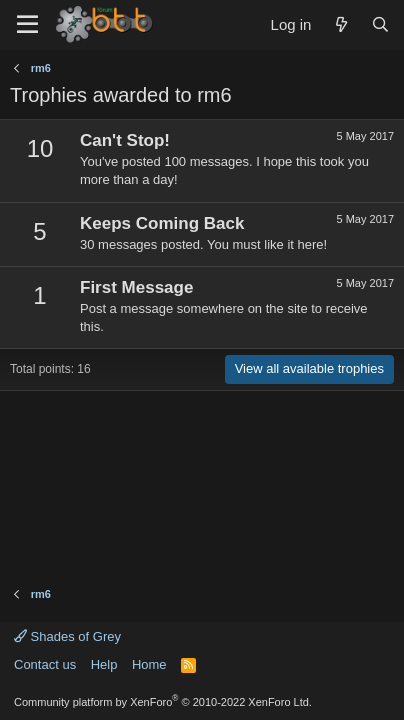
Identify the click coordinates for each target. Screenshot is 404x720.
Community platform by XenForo (163, 702)
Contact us (45, 664)
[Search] (380, 24)
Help (104, 664)
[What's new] (340, 24)
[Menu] (27, 25)
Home (149, 664)
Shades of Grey (67, 636)
